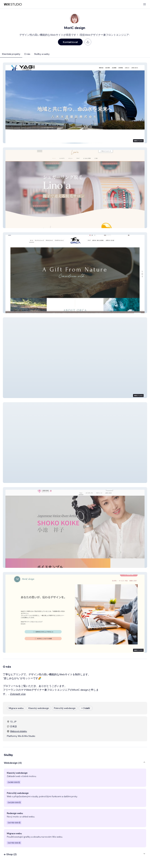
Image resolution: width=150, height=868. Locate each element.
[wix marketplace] (13, 4)
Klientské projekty (11, 54)
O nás (27, 54)
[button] (75, 103)
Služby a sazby (42, 54)
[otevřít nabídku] (145, 4)
